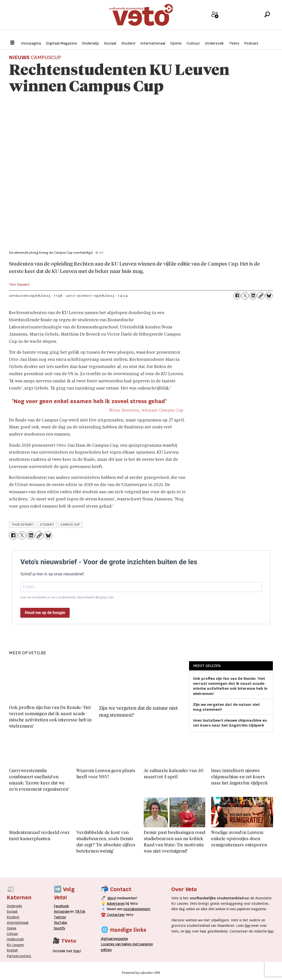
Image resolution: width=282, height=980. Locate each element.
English (12, 950)
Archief (232, 20)
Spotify (59, 928)
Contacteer (116, 915)
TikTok (80, 911)
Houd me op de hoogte (45, 613)
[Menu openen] (12, 43)
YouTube (60, 923)
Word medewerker (215, 22)
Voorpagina (31, 43)
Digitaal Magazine (61, 43)
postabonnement (137, 909)
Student (128, 43)
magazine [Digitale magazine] (115, 939)
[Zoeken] (267, 19)
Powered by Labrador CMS (141, 973)
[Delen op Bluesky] (269, 296)
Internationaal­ (18, 923)
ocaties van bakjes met (120, 944)
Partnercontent (19, 956)
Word (112, 898)
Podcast (251, 43)
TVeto (234, 43)
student (47, 525)
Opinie (176, 43)
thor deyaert (23, 525)
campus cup (70, 525)
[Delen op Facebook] (237, 296)
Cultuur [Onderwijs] (12, 934)
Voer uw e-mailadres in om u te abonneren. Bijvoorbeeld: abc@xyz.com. (67, 597)
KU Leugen (15, 945)
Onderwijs (90, 43)
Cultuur (193, 43)
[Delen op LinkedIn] (253, 296)
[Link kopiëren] (261, 296)
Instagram (62, 911)
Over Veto (250, 20)
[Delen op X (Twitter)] (245, 296)
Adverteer (197, 20)
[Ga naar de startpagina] (141, 18)
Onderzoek (214, 43)
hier (248, 926)
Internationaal (153, 43)
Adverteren (116, 904)
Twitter (60, 917)
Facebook (61, 906)
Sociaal (110, 43)
